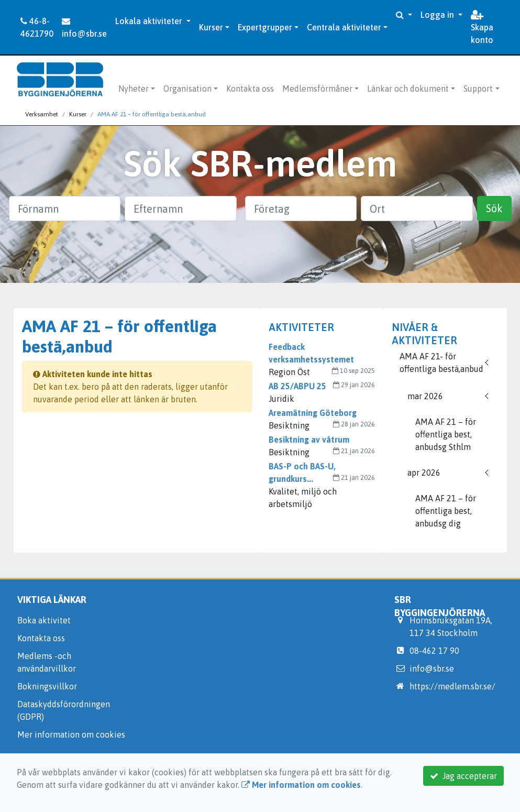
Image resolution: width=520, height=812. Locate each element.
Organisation (187, 89)
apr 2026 (424, 473)
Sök (494, 208)
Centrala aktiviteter (344, 27)
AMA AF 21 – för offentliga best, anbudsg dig (446, 511)
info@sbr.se (84, 28)
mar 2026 (425, 396)
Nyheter (134, 89)
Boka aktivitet (44, 620)
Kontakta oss (250, 89)
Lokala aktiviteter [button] (150, 21)
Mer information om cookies (71, 734)
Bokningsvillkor (47, 686)
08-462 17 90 (434, 651)
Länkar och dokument (408, 89)
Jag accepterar (463, 776)
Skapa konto (482, 28)
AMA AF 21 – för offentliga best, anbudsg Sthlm (446, 434)
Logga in (438, 15)
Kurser (211, 27)
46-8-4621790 (37, 27)
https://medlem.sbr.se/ (452, 686)
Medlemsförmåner (317, 89)
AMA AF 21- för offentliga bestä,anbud (441, 363)
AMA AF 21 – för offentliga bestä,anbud (152, 114)
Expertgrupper (265, 27)
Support (478, 89)
